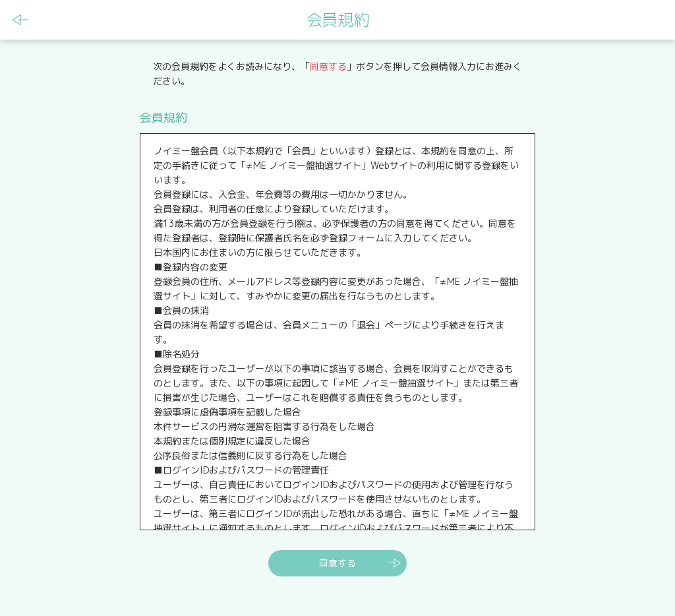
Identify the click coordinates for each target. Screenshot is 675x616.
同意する (337, 563)
